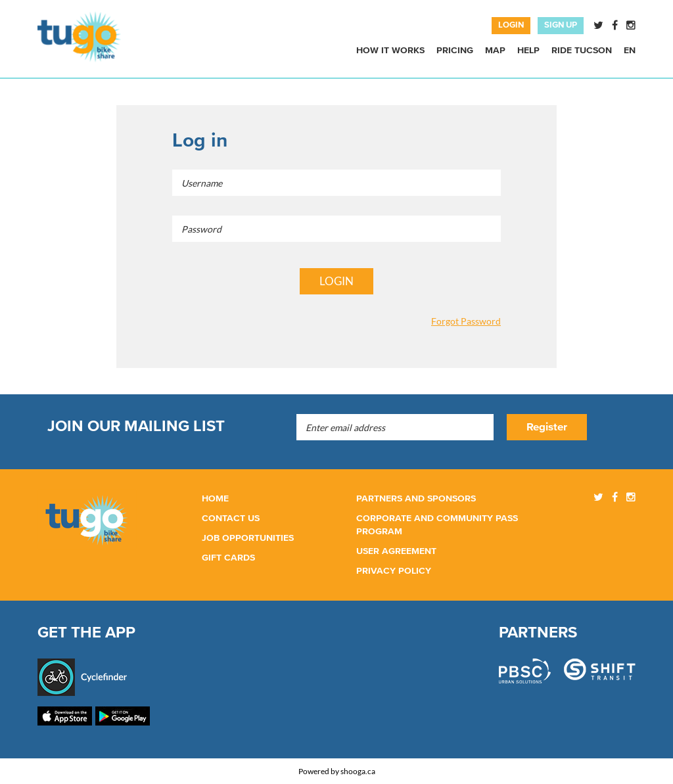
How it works (390, 51)
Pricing (455, 51)
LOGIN (511, 25)
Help (528, 51)
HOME (215, 499)
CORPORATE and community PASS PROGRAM (437, 525)
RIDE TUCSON (582, 51)
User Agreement (396, 551)
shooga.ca (358, 771)
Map (495, 51)
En (630, 51)
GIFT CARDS (228, 558)
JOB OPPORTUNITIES (248, 538)
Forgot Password (466, 321)
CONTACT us (231, 519)
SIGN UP (561, 25)
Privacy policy (394, 571)
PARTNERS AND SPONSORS (416, 499)
